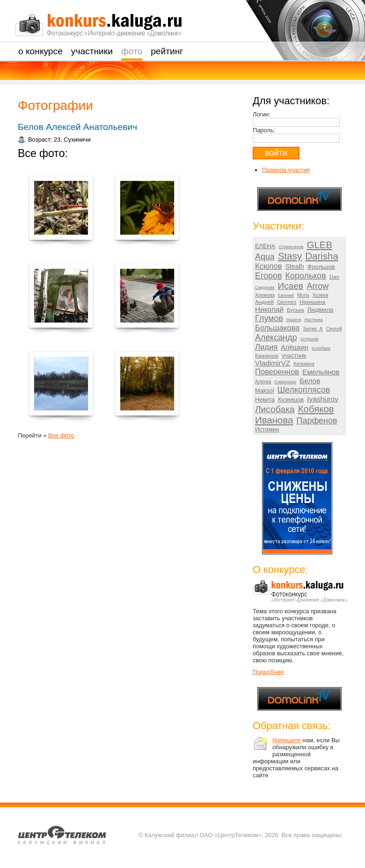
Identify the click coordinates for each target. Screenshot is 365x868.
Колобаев (321, 348)
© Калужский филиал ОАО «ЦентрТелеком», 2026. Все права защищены (240, 835)
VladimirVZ (273, 363)
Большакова (277, 328)
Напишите (287, 740)
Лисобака (275, 409)
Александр (276, 337)
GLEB (320, 245)
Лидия (266, 347)
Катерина (304, 364)
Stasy (290, 256)
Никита (265, 399)
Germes (287, 302)
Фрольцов (321, 267)
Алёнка (263, 382)
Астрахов (310, 339)
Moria (303, 295)
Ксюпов (269, 266)
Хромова (265, 295)
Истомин (267, 429)
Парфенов (317, 421)
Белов (310, 381)
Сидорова (265, 287)
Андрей (264, 302)
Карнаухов (267, 356)
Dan (334, 277)
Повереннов (277, 372)
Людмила (321, 310)
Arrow (318, 286)
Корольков (306, 276)
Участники (92, 51)
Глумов (269, 318)
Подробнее (268, 672)
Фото (132, 51)
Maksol (265, 391)
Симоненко (285, 382)
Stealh (295, 266)
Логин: (262, 114)
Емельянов (321, 372)
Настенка (314, 320)
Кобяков (316, 409)
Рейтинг (167, 51)
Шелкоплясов (304, 390)
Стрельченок (291, 247)
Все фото (61, 435)
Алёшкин (295, 347)
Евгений (286, 295)
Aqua (265, 257)
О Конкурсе (40, 51)
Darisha (322, 256)
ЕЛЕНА (265, 246)
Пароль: (264, 130)
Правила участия (286, 170)
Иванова (274, 420)
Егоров (268, 276)
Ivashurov (323, 399)
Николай (269, 309)
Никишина (312, 302)
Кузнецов (291, 399)
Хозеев (321, 295)
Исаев (290, 286)
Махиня (294, 320)
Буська (295, 310)
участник (294, 355)
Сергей (334, 329)
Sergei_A (313, 329)
